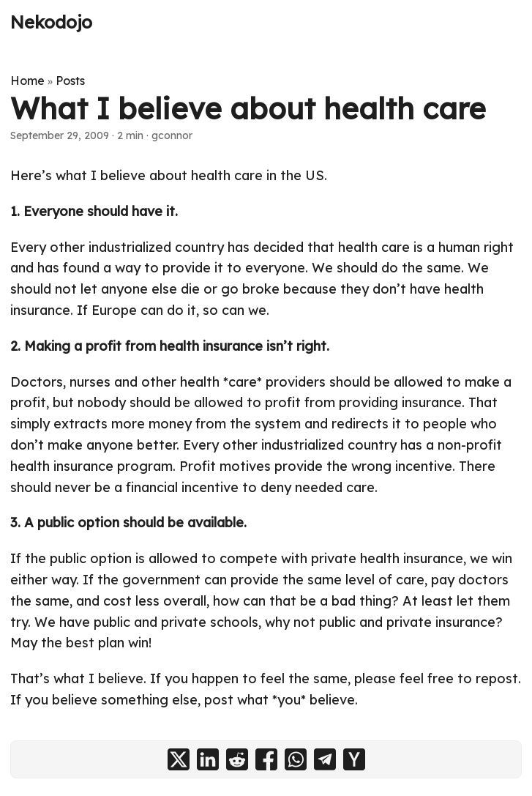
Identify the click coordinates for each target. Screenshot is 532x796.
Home (27, 81)
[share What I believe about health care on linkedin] (208, 759)
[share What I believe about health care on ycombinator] (354, 759)
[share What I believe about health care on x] (179, 759)
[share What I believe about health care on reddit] (237, 759)
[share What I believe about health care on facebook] (266, 759)
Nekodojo (51, 22)
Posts (70, 81)
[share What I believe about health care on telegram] (325, 759)
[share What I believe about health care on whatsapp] (296, 759)
